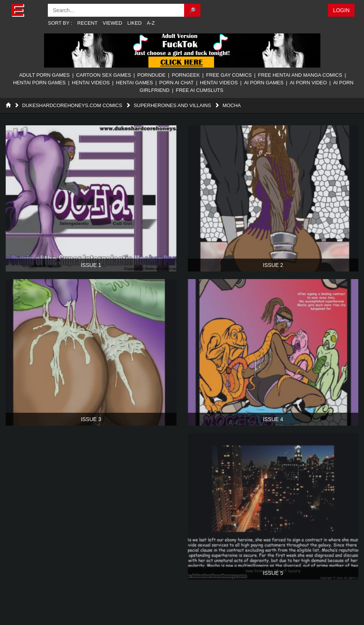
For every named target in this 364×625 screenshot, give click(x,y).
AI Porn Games (264, 83)
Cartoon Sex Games (103, 75)
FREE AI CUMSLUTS (199, 90)
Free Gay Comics (229, 75)
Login (341, 10)
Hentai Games (135, 83)
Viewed (113, 23)
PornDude (151, 75)
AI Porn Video (309, 83)
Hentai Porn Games (39, 83)
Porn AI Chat (176, 83)
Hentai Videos (91, 83)
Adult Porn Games (45, 75)
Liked (135, 23)
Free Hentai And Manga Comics (300, 75)
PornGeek (186, 75)
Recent (87, 23)
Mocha (232, 105)
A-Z (151, 23)
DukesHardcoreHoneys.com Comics (72, 105)
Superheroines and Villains (172, 105)
